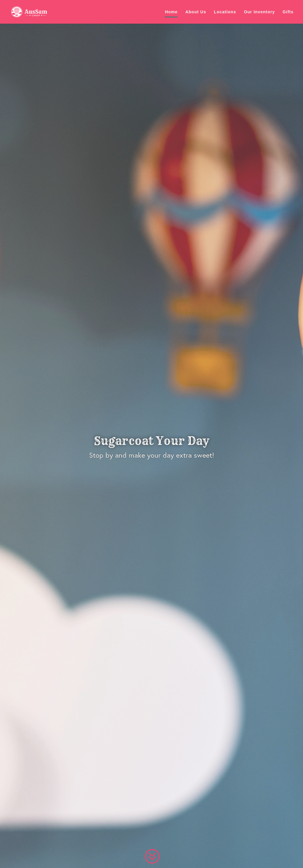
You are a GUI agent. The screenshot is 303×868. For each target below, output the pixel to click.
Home (171, 12)
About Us (196, 12)
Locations (225, 12)
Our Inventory (259, 12)
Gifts (288, 12)
